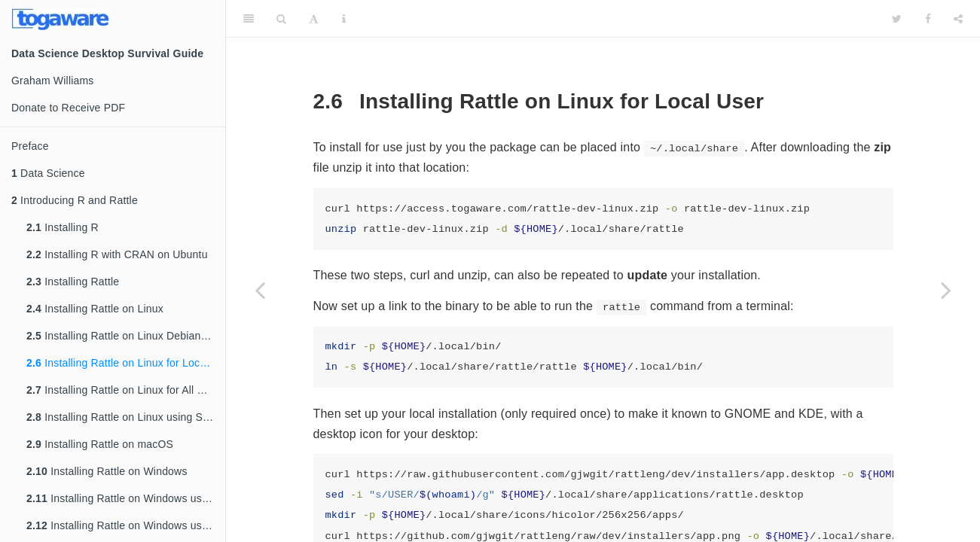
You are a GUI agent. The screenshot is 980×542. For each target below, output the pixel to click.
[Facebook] (928, 19)
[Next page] (946, 290)
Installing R (63, 227)
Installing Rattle (73, 282)
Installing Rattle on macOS (100, 444)
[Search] (281, 19)
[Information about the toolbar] (344, 19)
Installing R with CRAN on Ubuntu (117, 254)
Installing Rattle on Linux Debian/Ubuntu (126, 336)
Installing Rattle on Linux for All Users (126, 390)
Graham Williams (53, 81)
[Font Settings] (314, 19)
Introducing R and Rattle (75, 200)
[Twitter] (897, 19)
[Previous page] (260, 290)
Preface (30, 146)
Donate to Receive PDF (68, 108)
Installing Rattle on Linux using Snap (124, 417)
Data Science (48, 173)
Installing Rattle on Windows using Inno (126, 498)
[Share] (958, 19)
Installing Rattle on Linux (95, 309)
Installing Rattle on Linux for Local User (126, 363)
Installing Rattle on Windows (107, 471)
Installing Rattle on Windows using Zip (126, 525)
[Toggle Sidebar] (249, 19)
